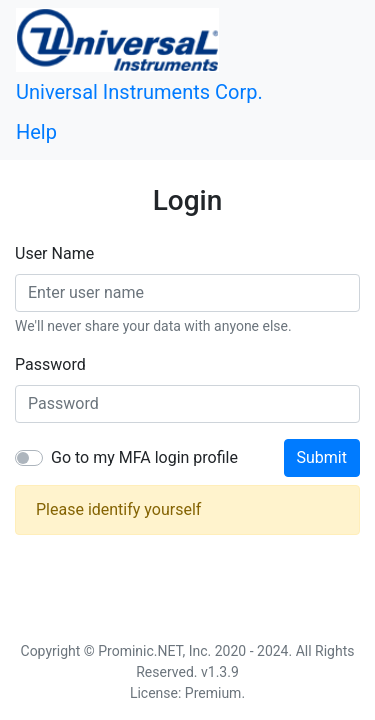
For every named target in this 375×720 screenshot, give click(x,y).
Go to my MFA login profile (144, 457)
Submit (322, 457)
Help (36, 132)
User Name (54, 253)
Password (50, 364)
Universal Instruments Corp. (139, 92)
